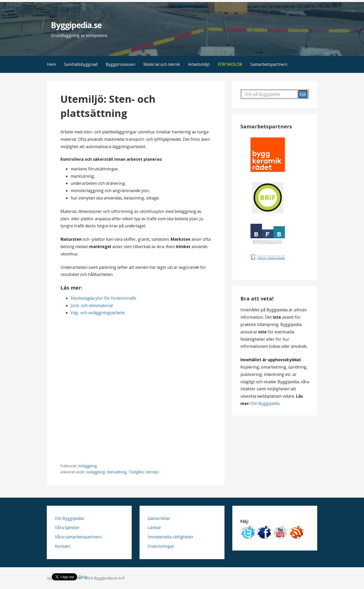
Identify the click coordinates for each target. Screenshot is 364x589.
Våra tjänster (67, 527)
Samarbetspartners (269, 64)
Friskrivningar (161, 546)
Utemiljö (152, 472)
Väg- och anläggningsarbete (98, 313)
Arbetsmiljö (199, 64)
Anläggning (88, 466)
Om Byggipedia (265, 403)
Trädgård (136, 472)
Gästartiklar (159, 518)
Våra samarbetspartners (78, 537)
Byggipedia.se (76, 25)
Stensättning (117, 472)
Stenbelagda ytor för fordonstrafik (103, 298)
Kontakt (62, 546)
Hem (51, 64)
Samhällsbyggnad (81, 64)
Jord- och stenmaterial (92, 306)
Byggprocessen (120, 64)
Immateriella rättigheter (170, 537)
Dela (83, 577)
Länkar (154, 527)
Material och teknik (162, 64)
